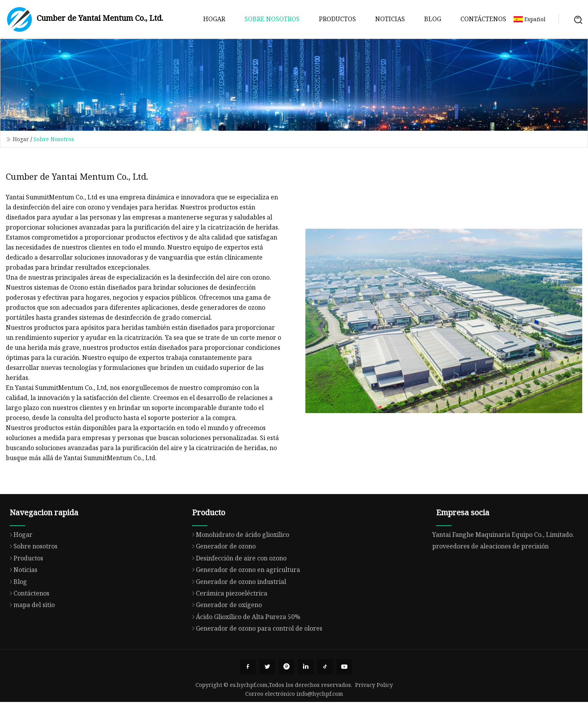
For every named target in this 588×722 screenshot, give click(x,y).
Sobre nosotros (272, 19)
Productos (337, 19)
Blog (433, 19)
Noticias (390, 19)
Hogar (214, 19)
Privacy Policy (374, 685)
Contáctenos (483, 19)
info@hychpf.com (320, 694)
